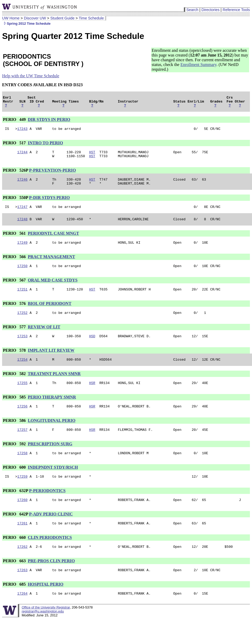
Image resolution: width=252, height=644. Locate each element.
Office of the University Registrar (46, 628)
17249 (22, 251)
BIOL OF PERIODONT (50, 314)
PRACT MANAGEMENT (52, 265)
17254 (22, 372)
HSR (92, 396)
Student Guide (62, 18)
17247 (22, 214)
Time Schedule (91, 18)
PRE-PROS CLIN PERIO (51, 580)
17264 (22, 614)
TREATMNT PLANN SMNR (54, 386)
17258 (22, 469)
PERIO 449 (15, 122)
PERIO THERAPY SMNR (52, 410)
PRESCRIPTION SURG (50, 459)
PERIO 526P (16, 175)
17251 (22, 299)
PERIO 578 (15, 362)
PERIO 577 (15, 338)
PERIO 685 (15, 604)
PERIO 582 (15, 386)
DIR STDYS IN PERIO (49, 122)
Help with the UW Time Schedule (31, 76)
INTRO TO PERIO (46, 146)
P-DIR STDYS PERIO (50, 204)
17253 (22, 348)
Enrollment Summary (198, 65)
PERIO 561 (15, 241)
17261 (22, 541)
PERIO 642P (16, 531)
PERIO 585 (15, 410)
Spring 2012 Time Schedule (26, 24)
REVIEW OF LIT (44, 338)
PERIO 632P (16, 507)
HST (92, 156)
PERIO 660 (15, 556)
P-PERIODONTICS (47, 507)
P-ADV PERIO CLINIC (51, 531)
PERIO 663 (15, 580)
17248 (22, 227)
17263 (22, 590)
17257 (22, 444)
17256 (22, 420)
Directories (211, 10)
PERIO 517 (15, 146)
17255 (22, 396)
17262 (22, 565)
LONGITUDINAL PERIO (52, 435)
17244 (22, 156)
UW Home (11, 18)
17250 (22, 275)
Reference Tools (236, 10)
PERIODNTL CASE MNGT (54, 241)
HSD (92, 348)
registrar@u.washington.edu (43, 632)
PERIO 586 (15, 435)
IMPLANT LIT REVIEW (51, 362)
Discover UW (35, 18)
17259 (22, 493)
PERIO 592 (15, 459)
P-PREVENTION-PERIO (53, 175)
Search (192, 10)
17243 (22, 132)
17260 (22, 517)
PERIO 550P (16, 204)
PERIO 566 (15, 265)
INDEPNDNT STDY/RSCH (53, 483)
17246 (22, 185)
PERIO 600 (15, 483)
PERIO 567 (15, 290)
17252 (22, 324)
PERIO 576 (15, 314)
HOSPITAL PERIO (46, 604)
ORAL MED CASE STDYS (53, 290)
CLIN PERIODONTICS (50, 556)
